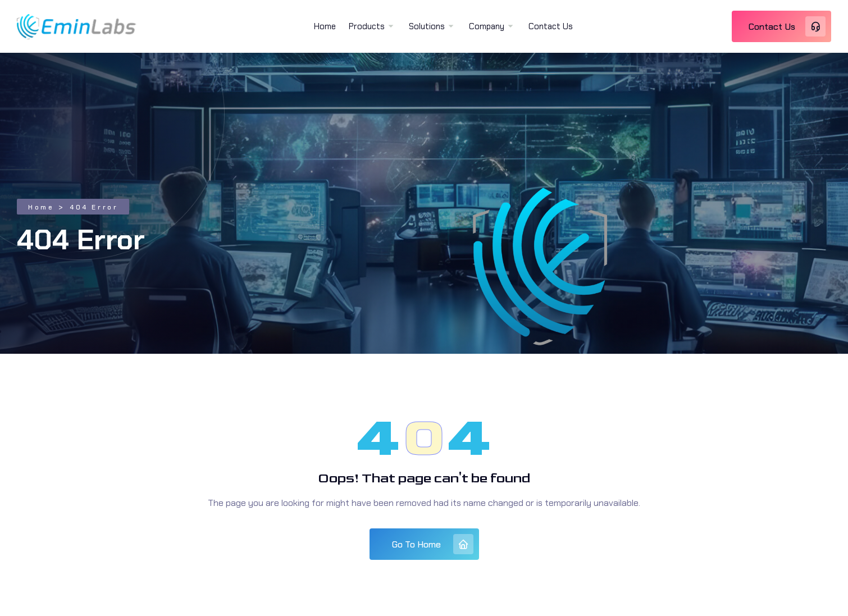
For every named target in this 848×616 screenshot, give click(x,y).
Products (367, 26)
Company (487, 26)
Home (325, 26)
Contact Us (551, 26)
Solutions (427, 26)
